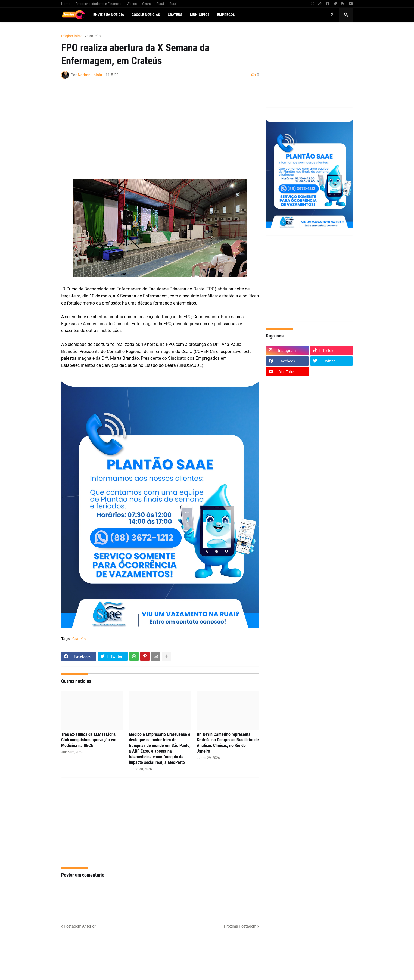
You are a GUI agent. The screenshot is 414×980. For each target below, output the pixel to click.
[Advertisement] (155, 128)
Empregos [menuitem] (226, 15)
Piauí (160, 4)
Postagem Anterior (80, 926)
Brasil (173, 4)
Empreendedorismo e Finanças (98, 4)
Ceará (147, 4)
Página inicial (72, 36)
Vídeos (132, 4)
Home (66, 4)
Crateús (94, 36)
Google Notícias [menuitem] (146, 15)
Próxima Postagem (240, 926)
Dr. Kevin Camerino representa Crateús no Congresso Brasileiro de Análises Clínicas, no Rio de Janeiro (228, 743)
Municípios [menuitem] (200, 15)
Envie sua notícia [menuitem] (109, 15)
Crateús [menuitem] (175, 15)
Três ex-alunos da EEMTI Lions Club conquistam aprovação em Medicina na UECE (89, 740)
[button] (333, 15)
